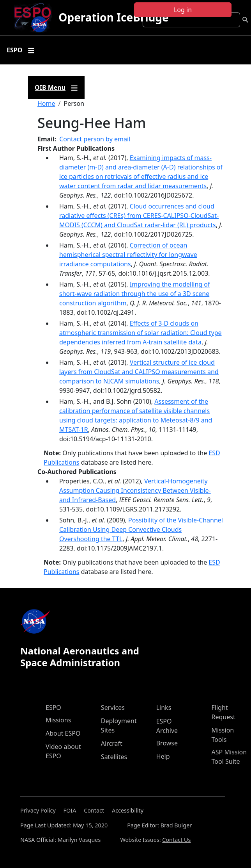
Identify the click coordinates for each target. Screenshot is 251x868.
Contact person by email (95, 139)
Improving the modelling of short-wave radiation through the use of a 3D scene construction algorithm (135, 294)
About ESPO (63, 733)
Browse (167, 743)
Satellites (114, 757)
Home (46, 103)
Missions (58, 720)
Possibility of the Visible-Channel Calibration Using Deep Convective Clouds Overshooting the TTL (141, 529)
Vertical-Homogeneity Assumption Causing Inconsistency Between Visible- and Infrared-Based (135, 490)
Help (163, 756)
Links (164, 708)
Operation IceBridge (113, 17)
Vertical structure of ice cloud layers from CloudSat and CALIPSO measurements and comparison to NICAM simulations (139, 372)
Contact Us (176, 840)
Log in (183, 10)
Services (113, 708)
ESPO (53, 708)
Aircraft (112, 743)
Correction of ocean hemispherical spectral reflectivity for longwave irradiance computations (128, 255)
